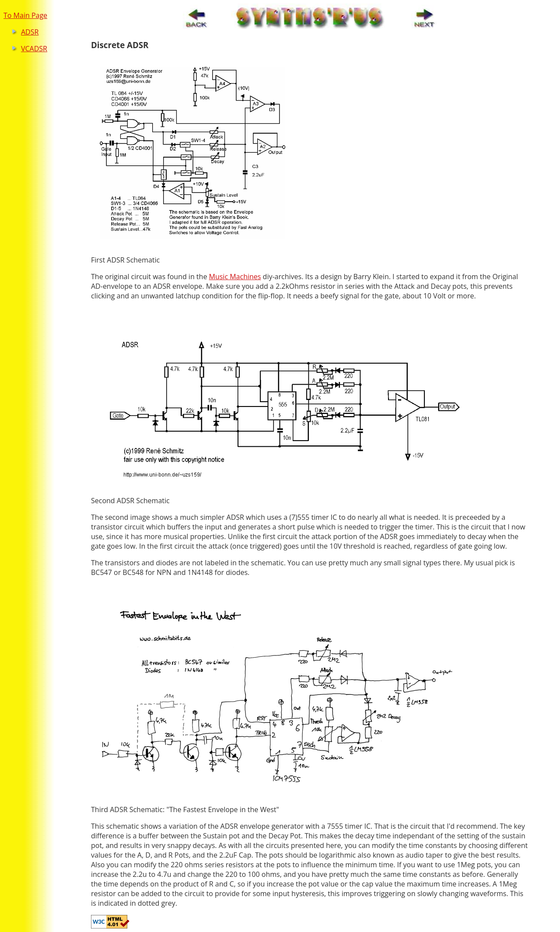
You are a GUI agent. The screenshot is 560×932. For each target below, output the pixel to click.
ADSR (30, 32)
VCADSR (34, 49)
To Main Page (25, 15)
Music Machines (235, 277)
